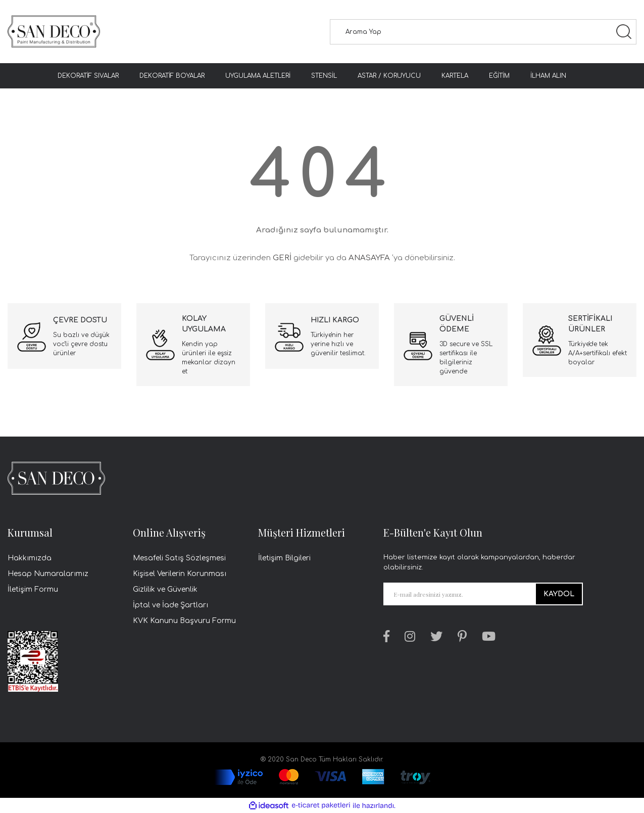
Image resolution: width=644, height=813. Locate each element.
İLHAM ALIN (548, 76)
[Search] (483, 32)
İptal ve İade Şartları (170, 605)
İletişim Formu (33, 589)
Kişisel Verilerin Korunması (180, 574)
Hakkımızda (30, 558)
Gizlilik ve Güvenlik (165, 589)
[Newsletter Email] (483, 594)
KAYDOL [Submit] (559, 594)
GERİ (282, 258)
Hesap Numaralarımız (48, 574)
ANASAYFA (369, 258)
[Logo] (54, 32)
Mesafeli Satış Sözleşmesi (179, 558)
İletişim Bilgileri (284, 558)
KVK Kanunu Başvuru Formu (184, 621)
